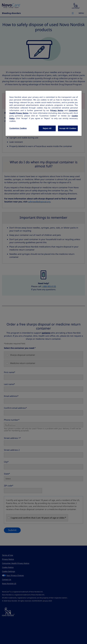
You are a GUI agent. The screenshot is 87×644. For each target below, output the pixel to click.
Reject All (47, 128)
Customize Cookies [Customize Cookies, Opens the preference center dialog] (18, 128)
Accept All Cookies (68, 128)
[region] (44, 113)
